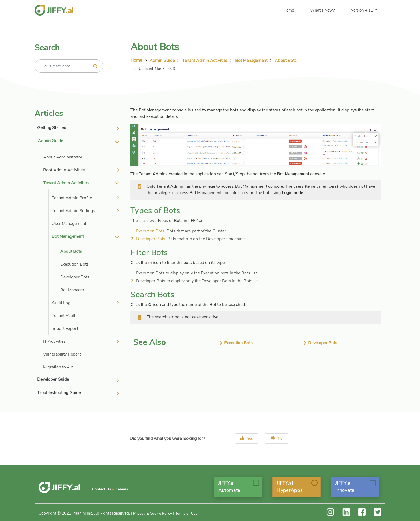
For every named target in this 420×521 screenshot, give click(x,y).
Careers (122, 489)
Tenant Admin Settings (73, 211)
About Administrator (63, 157)
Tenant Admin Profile (72, 198)
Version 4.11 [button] (363, 10)
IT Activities (54, 341)
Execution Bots (74, 264)
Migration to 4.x (58, 367)
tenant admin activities (205, 61)
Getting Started (52, 128)
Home (289, 10)
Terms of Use (186, 513)
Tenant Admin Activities (66, 183)
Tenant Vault (63, 316)
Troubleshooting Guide (59, 393)
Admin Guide (162, 61)
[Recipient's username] (69, 66)
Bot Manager (72, 290)
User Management (69, 224)
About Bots (286, 61)
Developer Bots (75, 277)
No (277, 438)
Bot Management (251, 61)
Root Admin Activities (64, 170)
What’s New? (322, 10)
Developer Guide (53, 379)
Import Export (65, 329)
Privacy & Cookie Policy (153, 513)
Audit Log (61, 303)
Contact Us (102, 489)
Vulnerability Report (62, 354)
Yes (247, 438)
